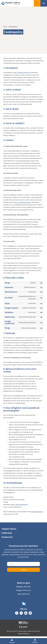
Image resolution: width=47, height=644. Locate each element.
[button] (44, 3)
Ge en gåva (12, 642)
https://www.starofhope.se (21, 73)
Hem (5, 27)
